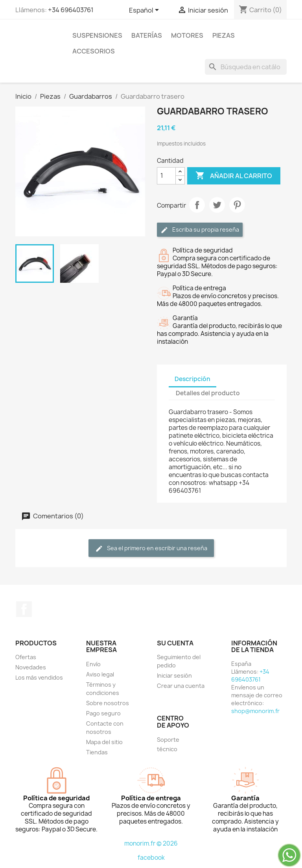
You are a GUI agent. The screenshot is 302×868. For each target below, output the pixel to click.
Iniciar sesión (174, 675)
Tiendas (97, 752)
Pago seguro (103, 713)
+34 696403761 (71, 10)
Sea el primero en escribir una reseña (151, 548)
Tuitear (217, 205)
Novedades (31, 667)
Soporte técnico (168, 744)
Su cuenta (175, 643)
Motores (187, 35)
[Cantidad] (166, 176)
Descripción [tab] (192, 379)
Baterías (147, 35)
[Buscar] (246, 67)
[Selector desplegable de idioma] (145, 11)
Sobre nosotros (108, 703)
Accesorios (94, 51)
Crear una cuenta (181, 686)
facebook (151, 858)
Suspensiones (97, 35)
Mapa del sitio (104, 742)
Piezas (224, 35)
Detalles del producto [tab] (208, 393)
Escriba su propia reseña (200, 230)
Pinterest (237, 205)
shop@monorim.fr (255, 711)
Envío (93, 664)
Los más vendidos (39, 677)
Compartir (197, 205)
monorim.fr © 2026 (151, 843)
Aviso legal (100, 674)
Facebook (24, 609)
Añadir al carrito (234, 176)
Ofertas (26, 657)
